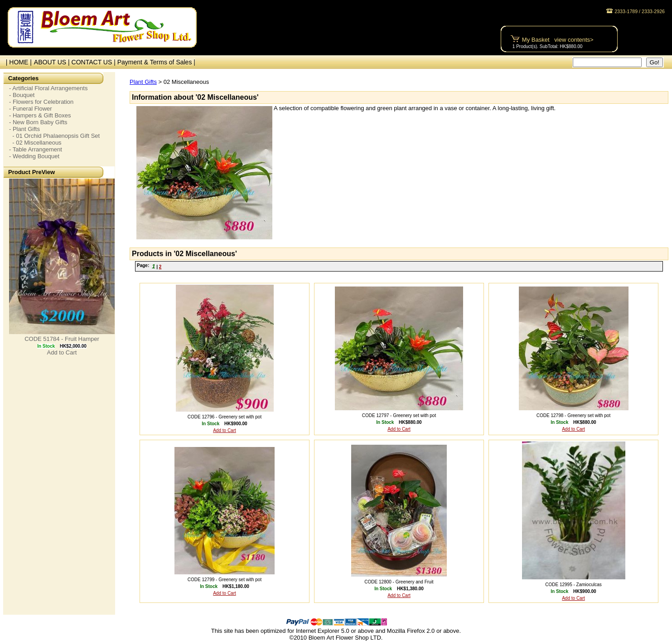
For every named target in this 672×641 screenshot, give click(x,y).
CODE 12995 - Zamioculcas (573, 585)
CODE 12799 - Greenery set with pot (225, 580)
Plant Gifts (143, 82)
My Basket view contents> (558, 40)
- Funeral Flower (31, 109)
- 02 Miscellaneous (35, 143)
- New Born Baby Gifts (38, 122)
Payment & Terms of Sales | (156, 62)
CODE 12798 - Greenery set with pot (573, 415)
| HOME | (17, 62)
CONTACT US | (94, 62)
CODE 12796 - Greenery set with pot (225, 417)
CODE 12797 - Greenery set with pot (399, 415)
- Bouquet (22, 95)
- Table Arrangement (36, 149)
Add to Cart (62, 352)
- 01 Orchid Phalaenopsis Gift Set (54, 136)
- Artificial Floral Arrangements (48, 88)
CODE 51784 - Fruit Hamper (62, 339)
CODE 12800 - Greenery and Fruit (399, 582)
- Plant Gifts (24, 129)
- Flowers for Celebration (41, 102)
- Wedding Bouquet (34, 156)
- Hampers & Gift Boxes (40, 115)
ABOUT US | (53, 62)
